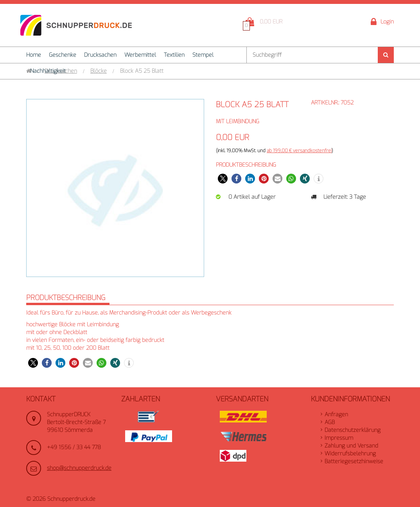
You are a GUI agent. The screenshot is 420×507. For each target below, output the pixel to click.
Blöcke (99, 71)
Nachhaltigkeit (48, 71)
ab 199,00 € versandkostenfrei (299, 151)
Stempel (203, 55)
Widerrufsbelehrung (350, 454)
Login (382, 22)
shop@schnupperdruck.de (79, 468)
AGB (330, 422)
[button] (223, 179)
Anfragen (336, 414)
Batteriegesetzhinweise (354, 461)
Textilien (174, 55)
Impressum (339, 438)
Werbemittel (140, 55)
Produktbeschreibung (66, 298)
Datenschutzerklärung (353, 430)
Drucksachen (100, 55)
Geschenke (63, 55)
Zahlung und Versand (351, 446)
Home (34, 55)
